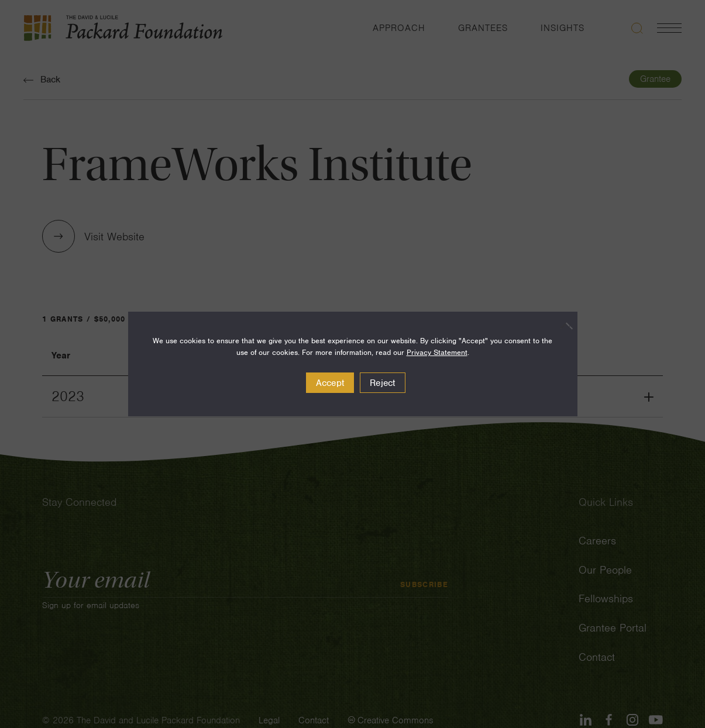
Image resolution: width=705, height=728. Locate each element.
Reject (383, 383)
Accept (330, 383)
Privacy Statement (437, 352)
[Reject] (563, 326)
